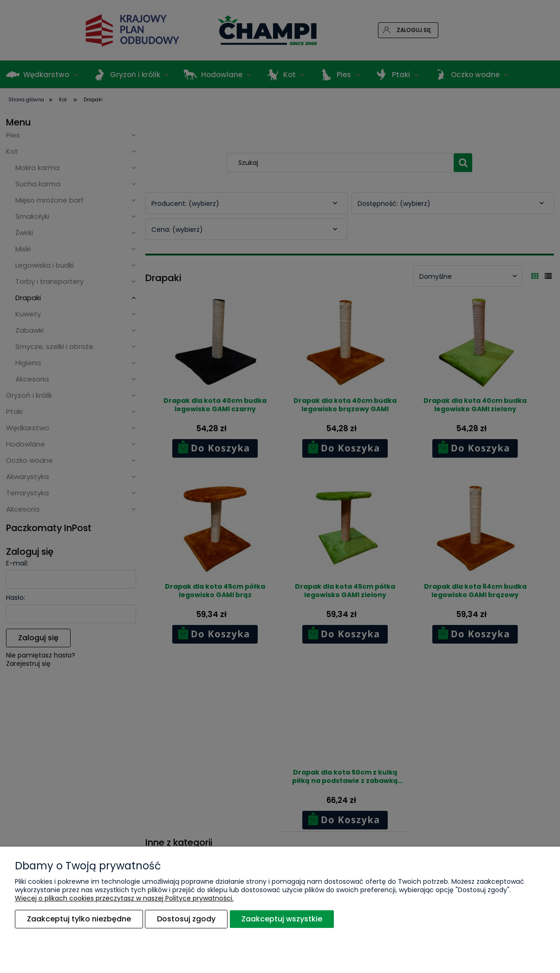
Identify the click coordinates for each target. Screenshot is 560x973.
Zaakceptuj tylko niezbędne (79, 919)
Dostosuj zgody (186, 919)
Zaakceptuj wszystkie (282, 919)
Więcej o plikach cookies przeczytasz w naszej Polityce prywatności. (124, 898)
